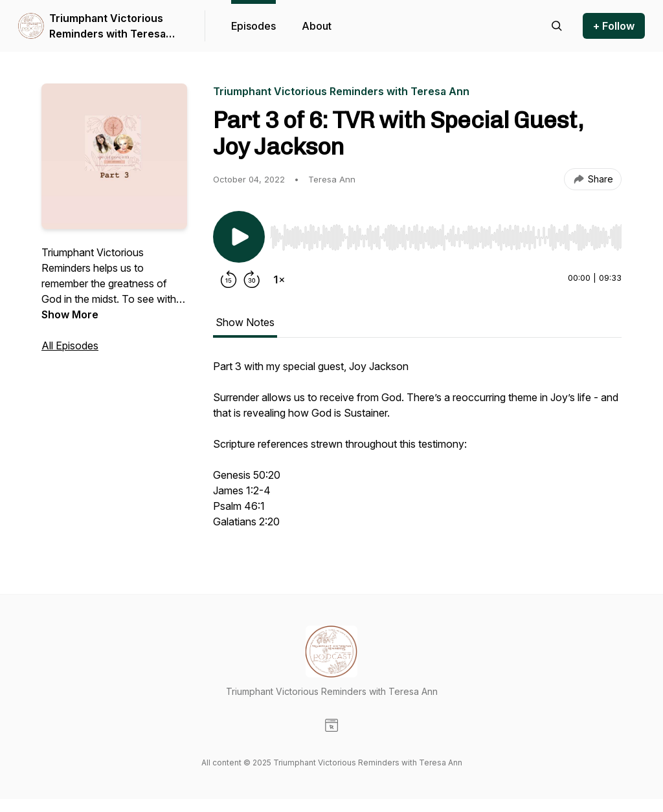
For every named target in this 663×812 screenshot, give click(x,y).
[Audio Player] (446, 234)
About (317, 26)
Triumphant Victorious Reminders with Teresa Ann (107, 27)
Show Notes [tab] (245, 322)
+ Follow (614, 26)
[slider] (446, 237)
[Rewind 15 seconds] (229, 280)
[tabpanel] (417, 450)
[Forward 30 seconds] (252, 280)
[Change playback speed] (279, 280)
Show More (70, 314)
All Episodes (70, 346)
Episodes (253, 26)
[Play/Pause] (239, 237)
